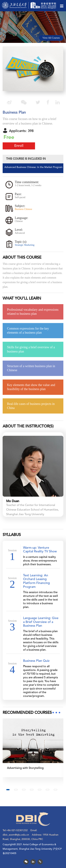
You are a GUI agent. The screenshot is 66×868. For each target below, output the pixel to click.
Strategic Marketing (25, 245)
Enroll (19, 146)
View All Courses (51, 38)
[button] (8, 790)
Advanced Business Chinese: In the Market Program (33, 167)
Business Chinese (23, 209)
